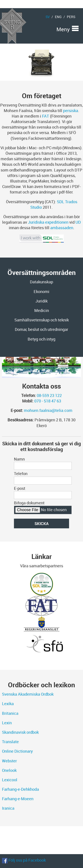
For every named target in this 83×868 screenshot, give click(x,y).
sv (48, 17)
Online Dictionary (17, 751)
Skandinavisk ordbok (20, 732)
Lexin (7, 723)
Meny (63, 28)
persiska (71, 111)
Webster (9, 761)
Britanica (10, 713)
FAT (46, 116)
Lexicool (10, 780)
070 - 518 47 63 (48, 401)
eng (58, 17)
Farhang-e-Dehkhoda (20, 789)
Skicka (42, 523)
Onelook (9, 770)
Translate (10, 742)
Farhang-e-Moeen (18, 799)
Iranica (8, 808)
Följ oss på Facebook (24, 860)
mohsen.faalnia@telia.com (48, 410)
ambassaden (62, 228)
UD (78, 222)
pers (71, 17)
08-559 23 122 (49, 395)
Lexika (8, 704)
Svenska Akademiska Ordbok (28, 694)
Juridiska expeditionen (48, 222)
